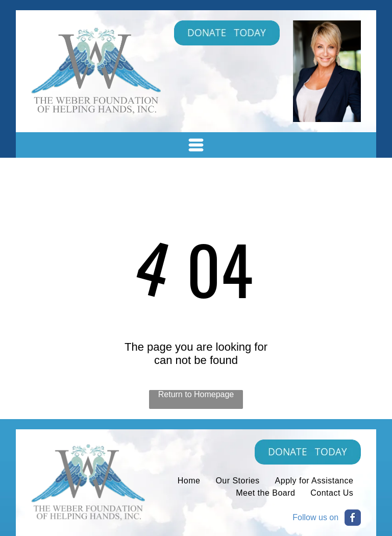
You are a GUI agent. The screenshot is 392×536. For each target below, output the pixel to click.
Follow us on (315, 517)
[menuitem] (189, 481)
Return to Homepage (196, 394)
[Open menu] (196, 145)
